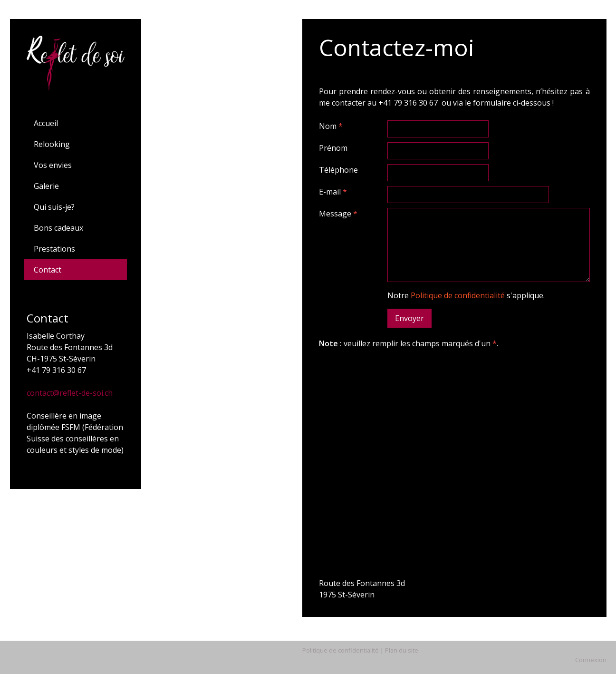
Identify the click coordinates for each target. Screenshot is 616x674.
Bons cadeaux (58, 228)
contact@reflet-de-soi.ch (70, 393)
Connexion (591, 660)
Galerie (46, 186)
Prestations (54, 249)
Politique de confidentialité (458, 295)
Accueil (46, 123)
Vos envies (53, 165)
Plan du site (402, 650)
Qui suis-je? (54, 207)
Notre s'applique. (466, 295)
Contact (48, 270)
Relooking (52, 144)
